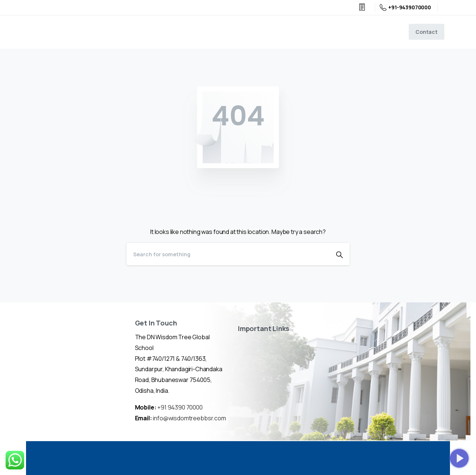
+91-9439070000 (405, 7)
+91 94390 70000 (180, 407)
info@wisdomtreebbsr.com (189, 418)
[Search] (228, 254)
